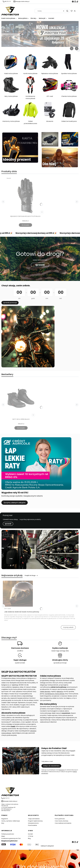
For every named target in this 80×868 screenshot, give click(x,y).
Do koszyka (25, 225)
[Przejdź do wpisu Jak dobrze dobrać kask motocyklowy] (18, 594)
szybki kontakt (20, 663)
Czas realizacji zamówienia (63, 823)
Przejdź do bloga (31, 575)
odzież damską (45, 692)
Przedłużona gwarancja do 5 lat (11, 838)
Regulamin (62, 770)
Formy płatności (60, 819)
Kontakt (30, 834)
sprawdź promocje (10, 303)
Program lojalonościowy (35, 821)
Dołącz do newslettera (51, 766)
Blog (29, 838)
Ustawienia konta (33, 823)
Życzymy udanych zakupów (15, 503)
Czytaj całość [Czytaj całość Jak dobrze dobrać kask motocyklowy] (68, 627)
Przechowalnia (32, 825)
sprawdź (40, 265)
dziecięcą (60, 692)
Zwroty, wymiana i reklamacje (11, 821)
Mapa (3, 836)
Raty (3, 823)
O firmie (31, 836)
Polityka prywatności (8, 834)
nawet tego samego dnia (60, 651)
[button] (67, 11)
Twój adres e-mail (47, 761)
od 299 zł (20, 651)
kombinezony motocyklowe (55, 694)
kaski (13, 726)
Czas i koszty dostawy (62, 821)
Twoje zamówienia (34, 819)
